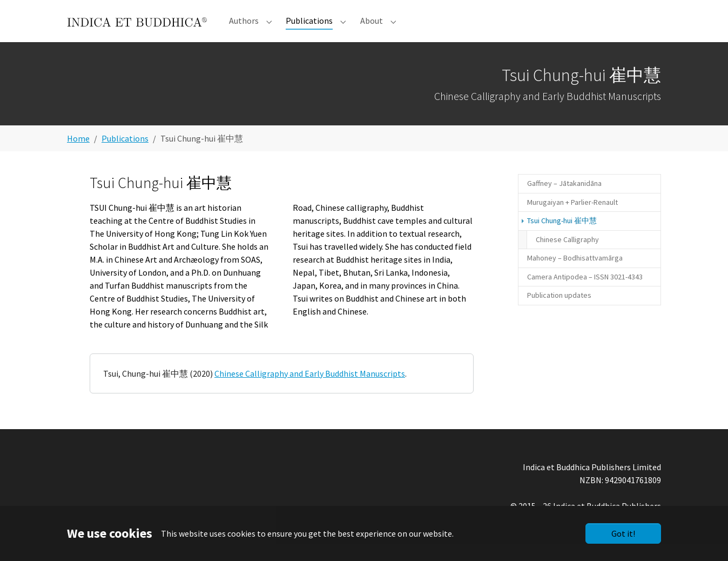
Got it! (623, 533)
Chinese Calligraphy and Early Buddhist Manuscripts (310, 391)
